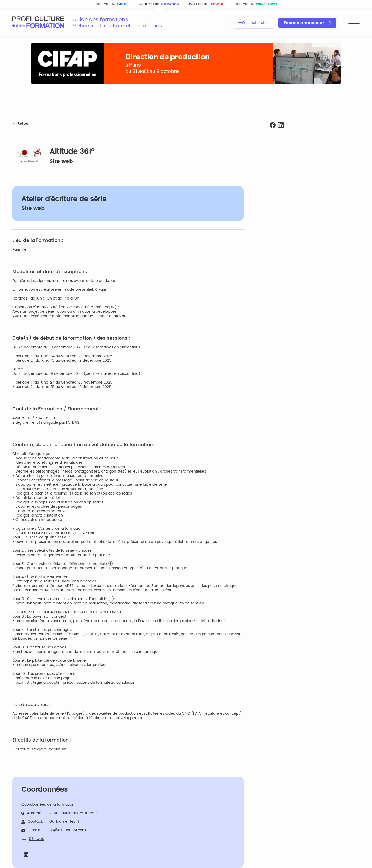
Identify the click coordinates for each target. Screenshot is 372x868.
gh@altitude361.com (68, 830)
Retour (21, 124)
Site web (61, 161)
